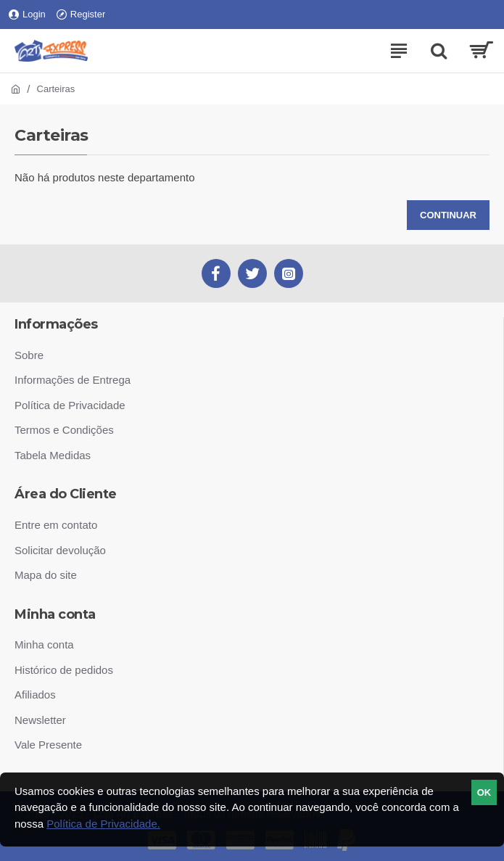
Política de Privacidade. (103, 824)
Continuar (448, 215)
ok (484, 792)
